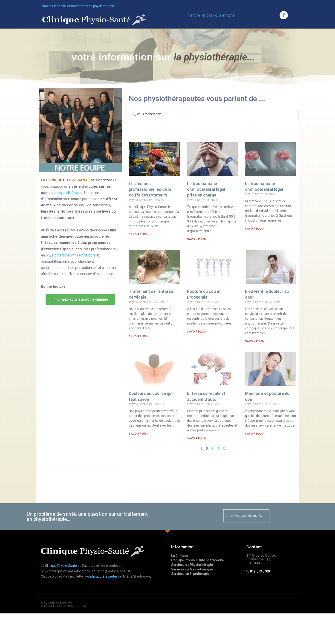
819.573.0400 (260, 571)
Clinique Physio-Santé (61, 566)
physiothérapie (70, 212)
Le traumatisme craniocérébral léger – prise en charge (208, 248)
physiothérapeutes (104, 576)
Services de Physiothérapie (192, 565)
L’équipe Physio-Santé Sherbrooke (198, 560)
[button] (80, 319)
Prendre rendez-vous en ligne (211, 15)
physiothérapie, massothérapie (71, 274)
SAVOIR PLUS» (139, 293)
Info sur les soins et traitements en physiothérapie (79, 6)
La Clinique (180, 556)
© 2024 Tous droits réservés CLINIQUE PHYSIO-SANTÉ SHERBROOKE (64, 604)
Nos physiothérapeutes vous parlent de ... (197, 99)
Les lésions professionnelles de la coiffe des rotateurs (150, 248)
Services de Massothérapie (192, 569)
